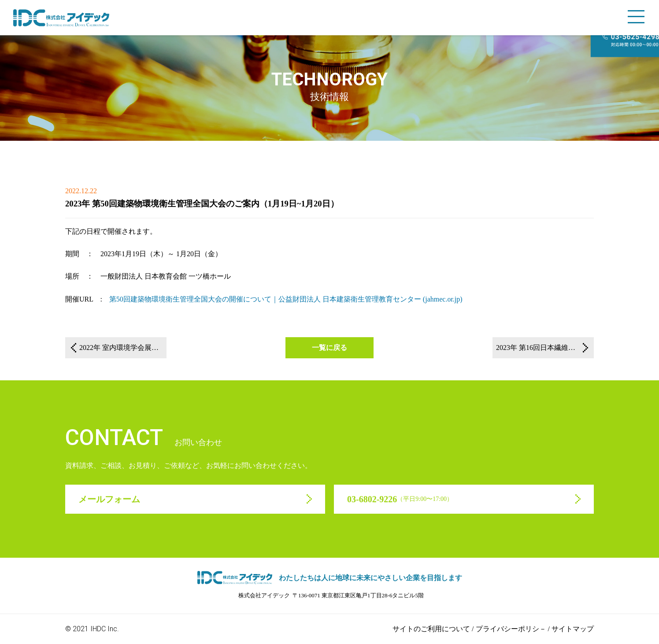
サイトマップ (573, 629)
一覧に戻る (329, 348)
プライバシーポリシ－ (511, 629)
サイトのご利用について (431, 629)
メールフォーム (109, 499)
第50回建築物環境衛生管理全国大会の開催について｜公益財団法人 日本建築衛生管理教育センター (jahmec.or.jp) (286, 299)
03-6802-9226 (400, 499)
